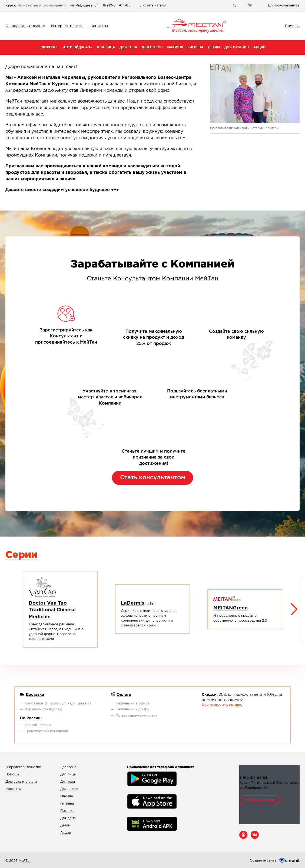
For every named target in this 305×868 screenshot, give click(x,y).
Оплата (124, 695)
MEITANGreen (231, 608)
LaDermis (132, 603)
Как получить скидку (222, 705)
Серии (21, 555)
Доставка (35, 695)
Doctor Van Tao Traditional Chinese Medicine (52, 610)
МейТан (25, 861)
